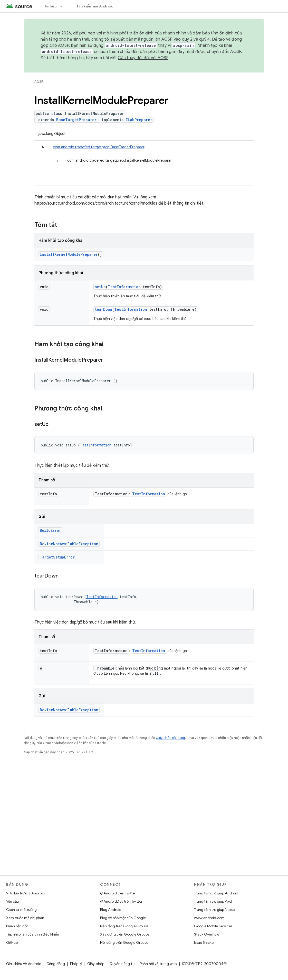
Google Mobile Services (213, 926)
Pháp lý (76, 964)
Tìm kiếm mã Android (95, 6)
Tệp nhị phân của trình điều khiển (33, 934)
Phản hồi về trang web (158, 964)
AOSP (39, 82)
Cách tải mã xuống (21, 910)
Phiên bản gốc (17, 926)
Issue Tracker (204, 942)
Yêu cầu (12, 901)
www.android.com (209, 918)
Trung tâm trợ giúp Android (216, 893)
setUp (100, 287)
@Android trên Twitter (118, 893)
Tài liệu (50, 6)
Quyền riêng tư (122, 964)
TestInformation (124, 287)
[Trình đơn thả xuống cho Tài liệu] (63, 6)
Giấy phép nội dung (170, 738)
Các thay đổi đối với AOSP (143, 58)
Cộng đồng (56, 964)
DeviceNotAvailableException (69, 544)
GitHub (12, 942)
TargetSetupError (57, 557)
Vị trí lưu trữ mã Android (25, 893)
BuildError (50, 530)
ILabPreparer (139, 120)
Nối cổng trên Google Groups (124, 942)
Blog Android (111, 910)
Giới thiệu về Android (24, 964)
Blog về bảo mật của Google (123, 918)
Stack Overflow (207, 934)
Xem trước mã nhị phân (25, 918)
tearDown (103, 309)
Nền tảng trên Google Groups (124, 926)
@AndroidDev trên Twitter (121, 901)
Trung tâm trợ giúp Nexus (214, 910)
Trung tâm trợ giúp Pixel (213, 901)
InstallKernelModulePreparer (69, 254)
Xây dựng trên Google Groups (125, 934)
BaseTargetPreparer (76, 120)
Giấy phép (96, 964)
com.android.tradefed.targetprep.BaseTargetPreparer (99, 147)
